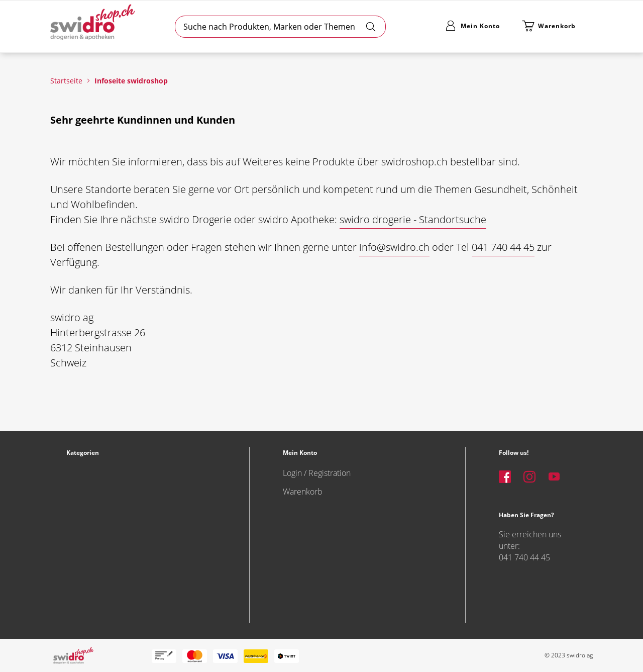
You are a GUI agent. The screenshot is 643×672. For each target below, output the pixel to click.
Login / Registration (317, 473)
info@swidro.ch (394, 247)
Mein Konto (480, 26)
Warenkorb (303, 492)
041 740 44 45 (524, 557)
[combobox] (280, 27)
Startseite (66, 81)
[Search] (371, 27)
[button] (413, 221)
